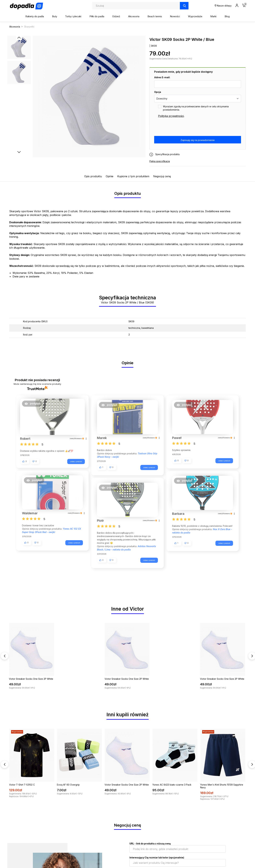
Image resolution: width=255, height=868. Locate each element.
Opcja (158, 92)
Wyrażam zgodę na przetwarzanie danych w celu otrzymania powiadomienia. (196, 108)
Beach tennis (155, 16)
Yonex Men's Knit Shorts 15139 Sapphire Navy (222, 786)
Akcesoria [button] (134, 16)
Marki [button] (213, 16)
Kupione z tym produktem (133, 176)
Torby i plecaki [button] (73, 16)
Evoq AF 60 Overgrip (68, 785)
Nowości (175, 16)
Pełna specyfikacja (160, 161)
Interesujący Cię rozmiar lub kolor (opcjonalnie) (157, 858)
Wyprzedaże (195, 16)
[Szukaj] (184, 6)
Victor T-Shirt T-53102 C (22, 785)
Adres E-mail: (162, 77)
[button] (34, 405)
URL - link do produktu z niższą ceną (150, 844)
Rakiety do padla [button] (35, 16)
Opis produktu (93, 176)
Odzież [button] (116, 16)
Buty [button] (55, 16)
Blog (227, 16)
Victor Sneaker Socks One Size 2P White (31, 679)
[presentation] (179, 127)
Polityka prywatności (171, 116)
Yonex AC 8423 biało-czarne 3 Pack (172, 785)
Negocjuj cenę (162, 176)
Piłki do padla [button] (97, 16)
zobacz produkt (74, 462)
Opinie (110, 176)
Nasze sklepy (223, 6)
